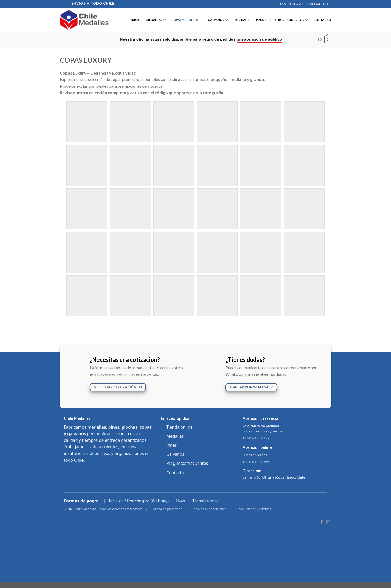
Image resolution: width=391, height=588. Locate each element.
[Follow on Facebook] (322, 523)
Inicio (136, 20)
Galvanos (175, 454)
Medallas (175, 436)
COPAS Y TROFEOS (187, 20)
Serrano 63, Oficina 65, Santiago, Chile (274, 477)
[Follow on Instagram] (328, 523)
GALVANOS (218, 20)
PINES (262, 20)
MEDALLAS (156, 20)
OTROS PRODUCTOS (291, 20)
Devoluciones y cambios (254, 509)
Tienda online (179, 427)
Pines (171, 445)
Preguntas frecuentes (187, 463)
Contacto (175, 473)
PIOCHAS (242, 20)
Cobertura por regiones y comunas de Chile (97, 571)
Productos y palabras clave (82, 551)
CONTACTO (322, 20)
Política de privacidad (167, 509)
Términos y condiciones (209, 509)
